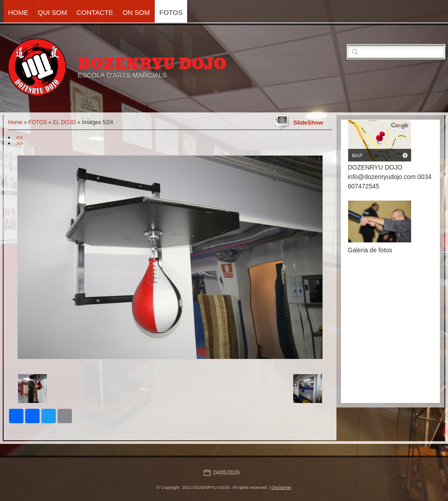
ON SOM (136, 12)
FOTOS (171, 12)
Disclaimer (281, 487)
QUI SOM (52, 12)
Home (18, 12)
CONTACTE (95, 12)
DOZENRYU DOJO (152, 64)
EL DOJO (65, 122)
